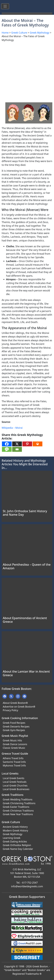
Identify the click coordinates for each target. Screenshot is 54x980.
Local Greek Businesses (16, 789)
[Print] (38, 444)
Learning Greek (12, 838)
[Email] (17, 449)
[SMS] (7, 449)
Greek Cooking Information (20, 718)
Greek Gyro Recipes (14, 730)
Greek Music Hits (12, 740)
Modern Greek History (15, 830)
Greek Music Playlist (15, 736)
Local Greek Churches (15, 786)
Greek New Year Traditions (18, 814)
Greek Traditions (13, 795)
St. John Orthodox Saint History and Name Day (25, 513)
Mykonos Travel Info (14, 765)
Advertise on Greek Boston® (19, 707)
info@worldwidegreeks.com (27, 886)
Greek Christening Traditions (19, 803)
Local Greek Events (13, 778)
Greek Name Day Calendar (18, 849)
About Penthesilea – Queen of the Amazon (27, 566)
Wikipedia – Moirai (12, 428)
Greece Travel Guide (15, 754)
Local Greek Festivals (15, 782)
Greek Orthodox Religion (17, 845)
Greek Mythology (40, 33)
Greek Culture (19, 33)
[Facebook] (7, 444)
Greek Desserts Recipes (16, 726)
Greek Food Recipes (14, 723)
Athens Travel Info (13, 758)
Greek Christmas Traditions (18, 811)
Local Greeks (10, 773)
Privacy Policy (10, 710)
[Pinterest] (27, 444)
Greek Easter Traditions (16, 807)
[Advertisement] (27, 71)
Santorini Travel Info (14, 762)
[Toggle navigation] (5, 6)
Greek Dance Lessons (15, 744)
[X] (17, 444)
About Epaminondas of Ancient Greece (25, 620)
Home (5, 33)
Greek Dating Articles (15, 841)
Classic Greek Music (14, 748)
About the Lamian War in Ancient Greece (26, 673)
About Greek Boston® (15, 703)
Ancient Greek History (15, 827)
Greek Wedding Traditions (18, 799)
